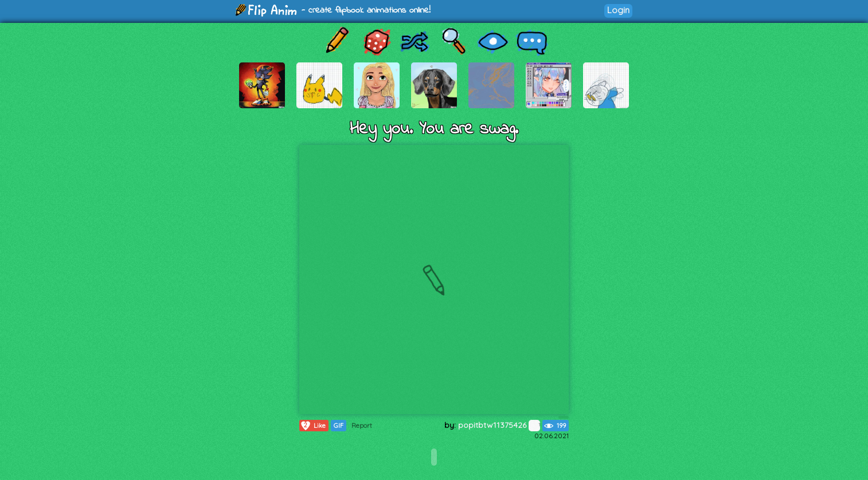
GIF (339, 426)
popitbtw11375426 (499, 425)
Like (313, 426)
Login (618, 10)
